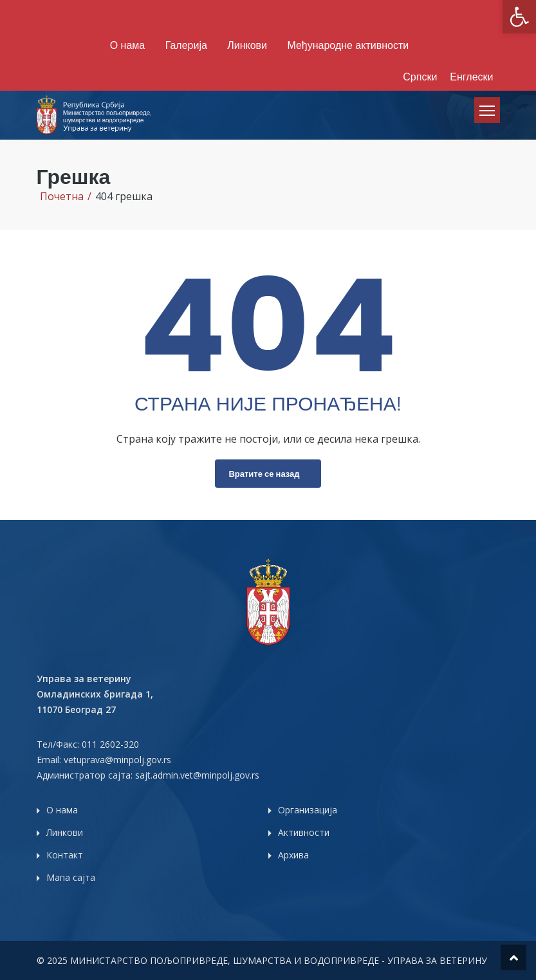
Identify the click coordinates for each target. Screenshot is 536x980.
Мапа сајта (71, 877)
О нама (127, 45)
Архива (293, 855)
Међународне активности (348, 45)
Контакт (65, 855)
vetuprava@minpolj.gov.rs (117, 760)
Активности (304, 832)
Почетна (62, 196)
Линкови (247, 45)
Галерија (186, 45)
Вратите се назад (264, 474)
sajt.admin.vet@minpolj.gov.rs (197, 775)
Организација (308, 810)
